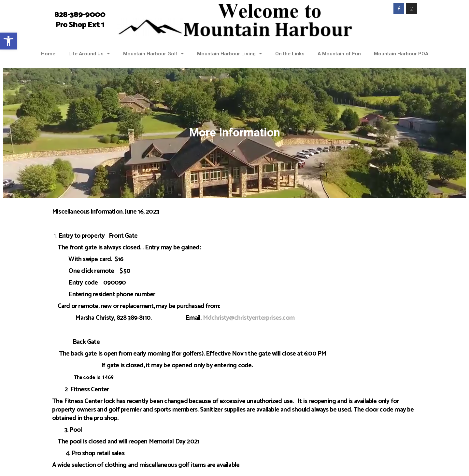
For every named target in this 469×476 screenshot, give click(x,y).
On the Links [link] (290, 54)
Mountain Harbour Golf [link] (154, 54)
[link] (8, 41)
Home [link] (48, 54)
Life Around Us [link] (89, 54)
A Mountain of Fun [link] (339, 54)
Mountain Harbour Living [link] (230, 54)
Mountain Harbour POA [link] (401, 54)
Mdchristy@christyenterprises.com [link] (249, 318)
